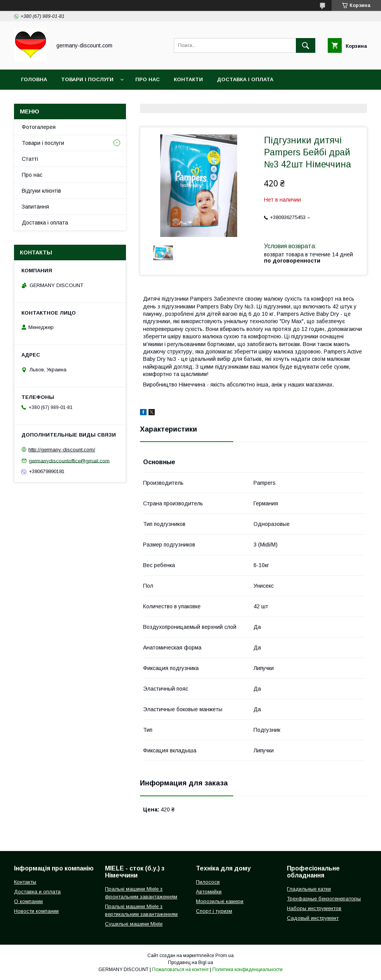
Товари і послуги (87, 79)
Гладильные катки (309, 889)
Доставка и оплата (37, 892)
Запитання (35, 207)
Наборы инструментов (314, 908)
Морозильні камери (220, 901)
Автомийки (209, 892)
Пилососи (208, 882)
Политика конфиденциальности (247, 970)
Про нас (148, 79)
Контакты (25, 882)
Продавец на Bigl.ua (190, 963)
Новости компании (36, 911)
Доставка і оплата (245, 79)
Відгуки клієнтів (41, 191)
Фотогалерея (39, 127)
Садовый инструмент (313, 918)
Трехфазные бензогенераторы (324, 899)
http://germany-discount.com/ (62, 450)
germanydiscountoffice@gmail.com (69, 460)
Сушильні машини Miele (134, 924)
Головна (34, 79)
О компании (28, 901)
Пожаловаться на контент (180, 970)
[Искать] (306, 45)
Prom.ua (225, 956)
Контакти (188, 79)
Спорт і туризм (214, 911)
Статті (30, 159)
